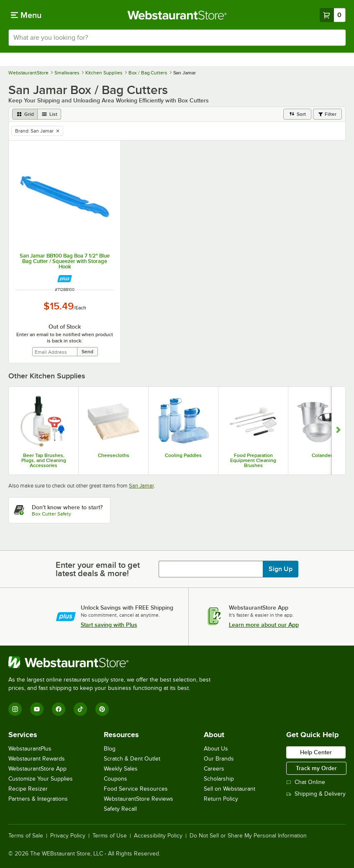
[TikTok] (80, 709)
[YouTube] (37, 709)
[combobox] (177, 38)
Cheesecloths (114, 455)
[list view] (49, 114)
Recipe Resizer (28, 789)
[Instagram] (15, 709)
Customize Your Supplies (41, 779)
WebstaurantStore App (37, 769)
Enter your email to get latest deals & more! (98, 569)
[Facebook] (59, 709)
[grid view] (25, 114)
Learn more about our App (264, 625)
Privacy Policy (68, 836)
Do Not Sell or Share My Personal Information (248, 836)
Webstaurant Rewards (37, 759)
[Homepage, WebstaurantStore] (177, 15)
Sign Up (281, 569)
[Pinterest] (102, 709)
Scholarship (219, 779)
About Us (216, 749)
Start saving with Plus (109, 625)
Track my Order (316, 768)
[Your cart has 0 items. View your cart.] (333, 15)
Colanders (323, 455)
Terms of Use (110, 836)
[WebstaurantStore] (113, 662)
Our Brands (219, 759)
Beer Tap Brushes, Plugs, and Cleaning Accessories (44, 460)
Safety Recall (120, 809)
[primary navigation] (26, 15)
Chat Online (306, 782)
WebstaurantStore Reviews (139, 799)
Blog (110, 749)
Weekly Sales (121, 769)
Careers (214, 769)
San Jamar (141, 486)
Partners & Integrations (38, 799)
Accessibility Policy (158, 836)
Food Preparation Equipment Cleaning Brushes (253, 460)
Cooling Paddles (183, 455)
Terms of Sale (26, 836)
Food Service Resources (136, 789)
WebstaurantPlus (30, 749)
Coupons (115, 779)
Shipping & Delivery (316, 794)
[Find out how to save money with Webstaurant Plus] (65, 279)
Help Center (316, 752)
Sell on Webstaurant (230, 789)
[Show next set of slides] (338, 431)
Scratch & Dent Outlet (132, 759)
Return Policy (221, 799)
